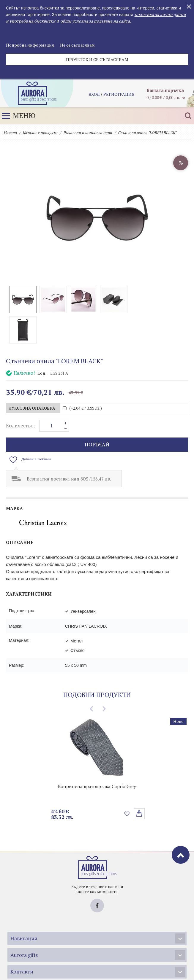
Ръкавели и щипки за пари (88, 133)
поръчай (97, 414)
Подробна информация (30, 45)
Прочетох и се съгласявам (97, 59)
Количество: (20, 395)
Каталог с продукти (40, 133)
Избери (139, 783)
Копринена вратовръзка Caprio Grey (97, 756)
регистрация (119, 95)
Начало (10, 133)
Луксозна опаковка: (33, 378)
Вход (94, 95)
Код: (42, 343)
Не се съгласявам (77, 45)
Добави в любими (36, 429)
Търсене (188, 116)
